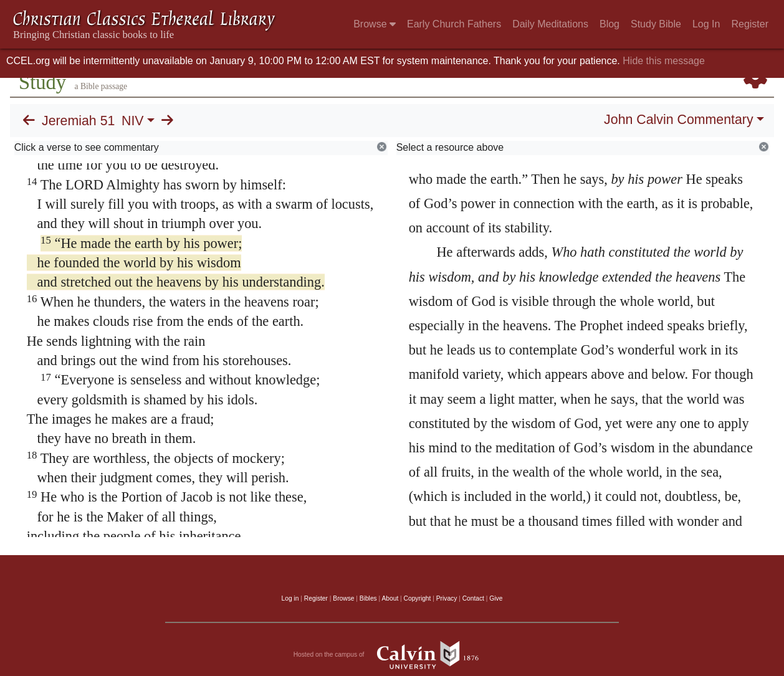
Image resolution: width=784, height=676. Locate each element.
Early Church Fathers (454, 24)
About (390, 598)
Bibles (368, 598)
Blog (610, 24)
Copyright (418, 598)
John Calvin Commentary (678, 120)
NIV (133, 121)
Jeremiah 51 (78, 121)
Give (496, 598)
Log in (290, 598)
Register (750, 24)
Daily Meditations (550, 24)
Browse (375, 24)
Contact (473, 598)
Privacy (447, 598)
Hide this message (664, 61)
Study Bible (656, 24)
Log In (706, 24)
